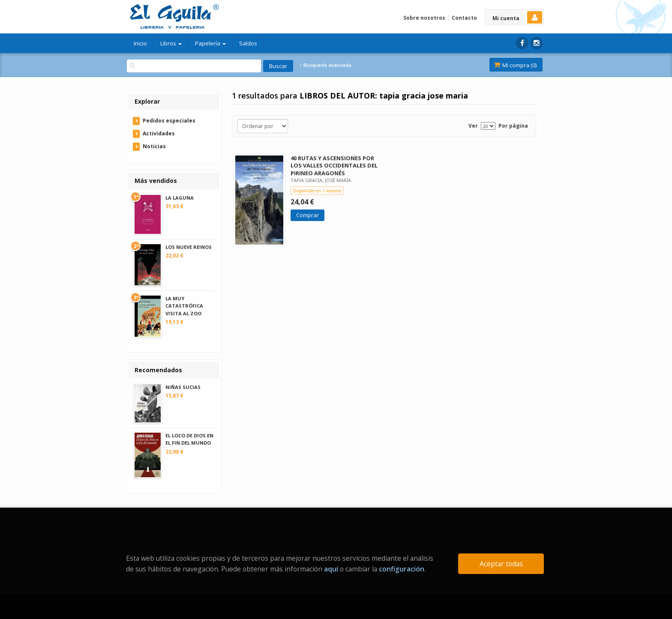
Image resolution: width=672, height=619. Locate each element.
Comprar (307, 215)
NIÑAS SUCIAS (183, 387)
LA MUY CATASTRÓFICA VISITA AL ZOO (184, 306)
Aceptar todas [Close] (501, 564)
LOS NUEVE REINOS (189, 247)
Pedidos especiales (169, 121)
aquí (331, 569)
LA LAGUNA (180, 198)
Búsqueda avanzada (326, 65)
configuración (402, 569)
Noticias (154, 146)
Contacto (464, 18)
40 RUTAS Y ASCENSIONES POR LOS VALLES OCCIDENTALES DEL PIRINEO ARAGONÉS (334, 165)
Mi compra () (515, 65)
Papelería (210, 43)
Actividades (159, 133)
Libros (171, 43)
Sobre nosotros (424, 18)
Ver (473, 126)
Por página (513, 126)
